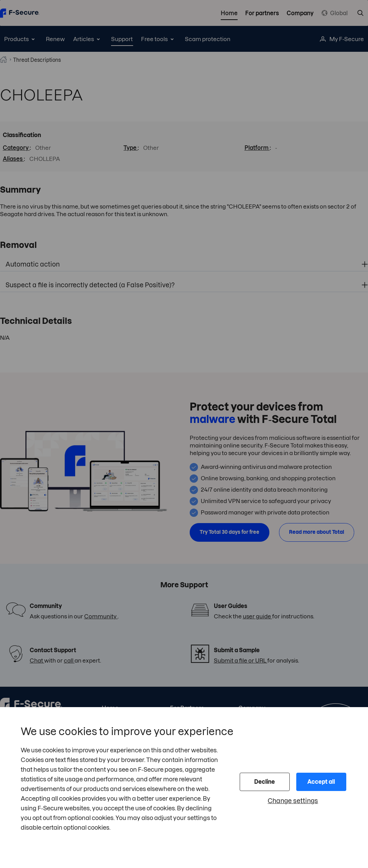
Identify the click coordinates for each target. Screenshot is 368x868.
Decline (265, 782)
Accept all (321, 782)
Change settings (293, 801)
